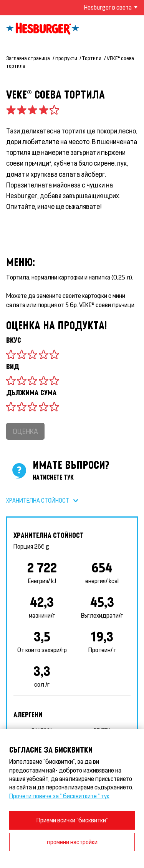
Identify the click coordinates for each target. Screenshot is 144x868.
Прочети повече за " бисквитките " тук (59, 796)
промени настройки (72, 842)
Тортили (92, 58)
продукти (66, 58)
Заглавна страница (28, 58)
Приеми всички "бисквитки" (72, 820)
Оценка (25, 431)
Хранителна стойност (38, 500)
